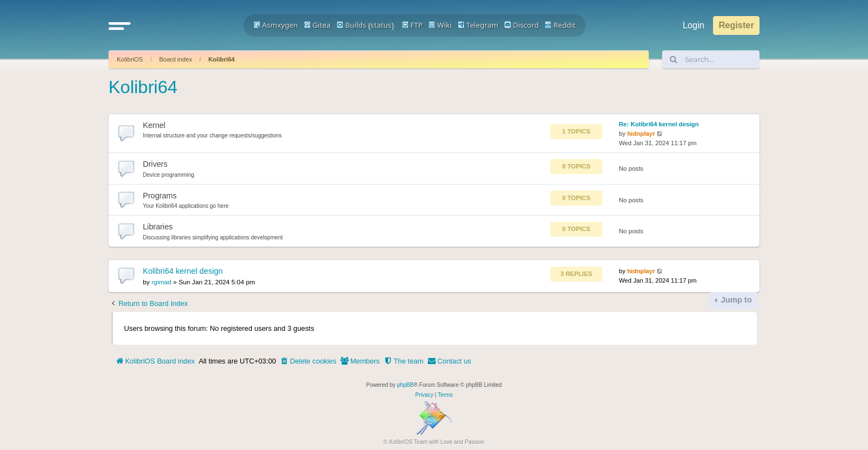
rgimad (162, 282)
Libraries (158, 227)
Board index (175, 59)
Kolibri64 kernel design (183, 271)
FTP (412, 25)
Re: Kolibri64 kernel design (659, 124)
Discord (522, 25)
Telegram (478, 25)
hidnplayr (641, 134)
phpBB (405, 385)
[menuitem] (308, 361)
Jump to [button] (735, 300)
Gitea (317, 25)
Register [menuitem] (736, 25)
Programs (160, 196)
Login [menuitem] (693, 25)
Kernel (154, 125)
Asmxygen (276, 25)
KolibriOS (130, 59)
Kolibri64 (221, 59)
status (381, 25)
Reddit (560, 25)
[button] (120, 25)
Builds (351, 25)
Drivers (155, 164)
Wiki (440, 25)
